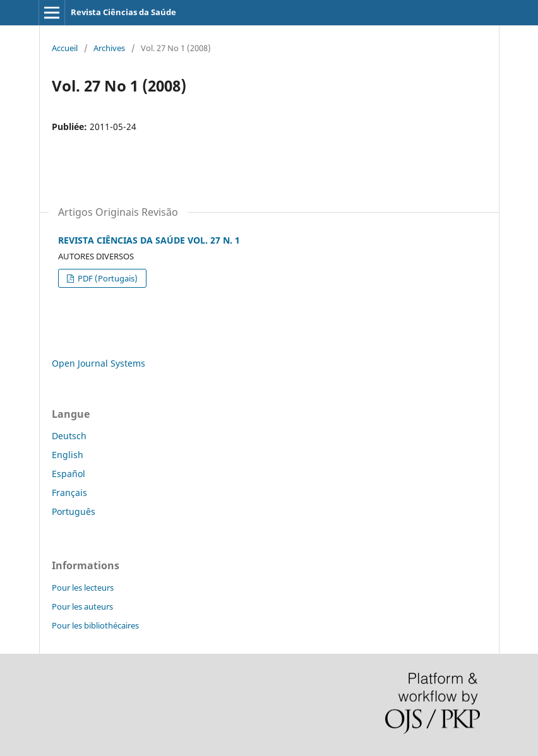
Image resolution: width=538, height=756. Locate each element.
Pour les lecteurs (83, 588)
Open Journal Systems (99, 363)
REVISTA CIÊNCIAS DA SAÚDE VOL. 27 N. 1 (149, 240)
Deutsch (69, 436)
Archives (109, 48)
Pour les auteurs (82, 606)
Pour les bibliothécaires (95, 625)
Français (69, 493)
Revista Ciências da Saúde (123, 12)
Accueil (65, 48)
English (68, 455)
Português (74, 511)
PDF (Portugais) (107, 278)
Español (69, 474)
